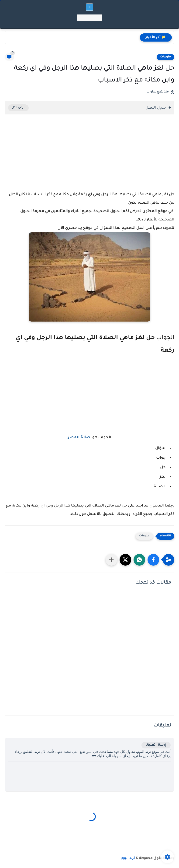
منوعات (165, 57)
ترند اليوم (128, 858)
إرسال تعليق (156, 745)
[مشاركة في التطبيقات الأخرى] (111, 560)
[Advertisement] (89, 159)
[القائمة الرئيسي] (89, 7)
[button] (153, 560)
